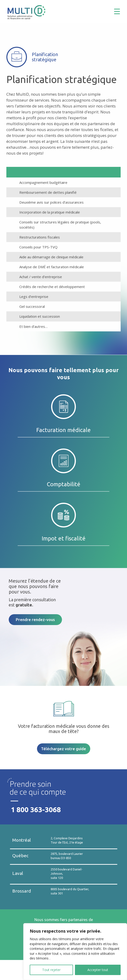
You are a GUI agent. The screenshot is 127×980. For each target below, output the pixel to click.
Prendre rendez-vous (35, 620)
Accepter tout (98, 970)
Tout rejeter (51, 970)
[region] (75, 952)
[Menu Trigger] (121, 11)
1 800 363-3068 (36, 810)
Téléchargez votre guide (63, 749)
